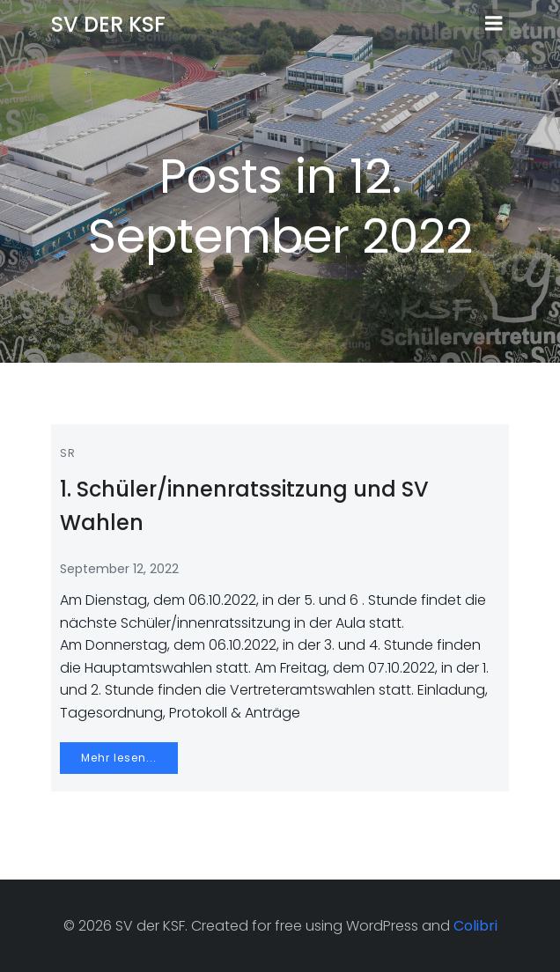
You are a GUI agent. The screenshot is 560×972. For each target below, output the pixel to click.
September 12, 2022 (119, 569)
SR (68, 453)
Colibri (475, 926)
